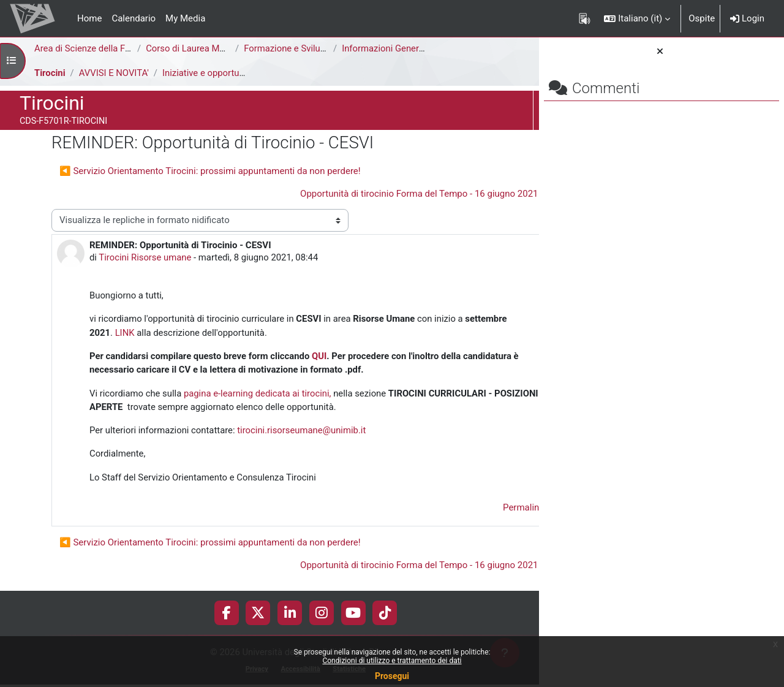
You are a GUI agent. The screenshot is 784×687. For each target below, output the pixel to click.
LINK (178, 333)
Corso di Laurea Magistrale (201, 48)
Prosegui (392, 676)
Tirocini (50, 73)
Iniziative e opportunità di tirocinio (233, 73)
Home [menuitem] (89, 18)
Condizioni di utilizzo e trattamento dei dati (392, 661)
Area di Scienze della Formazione (102, 48)
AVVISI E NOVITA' (114, 73)
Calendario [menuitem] (134, 18)
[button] (637, 18)
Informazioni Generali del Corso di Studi (422, 48)
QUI (322, 357)
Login (747, 18)
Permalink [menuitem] (451, 509)
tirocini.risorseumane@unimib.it (304, 431)
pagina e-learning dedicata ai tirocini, (258, 394)
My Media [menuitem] (185, 18)
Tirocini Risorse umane (146, 257)
